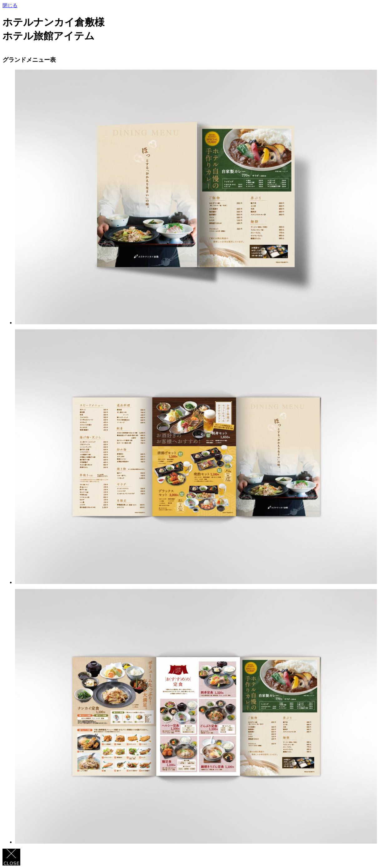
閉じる (10, 5)
